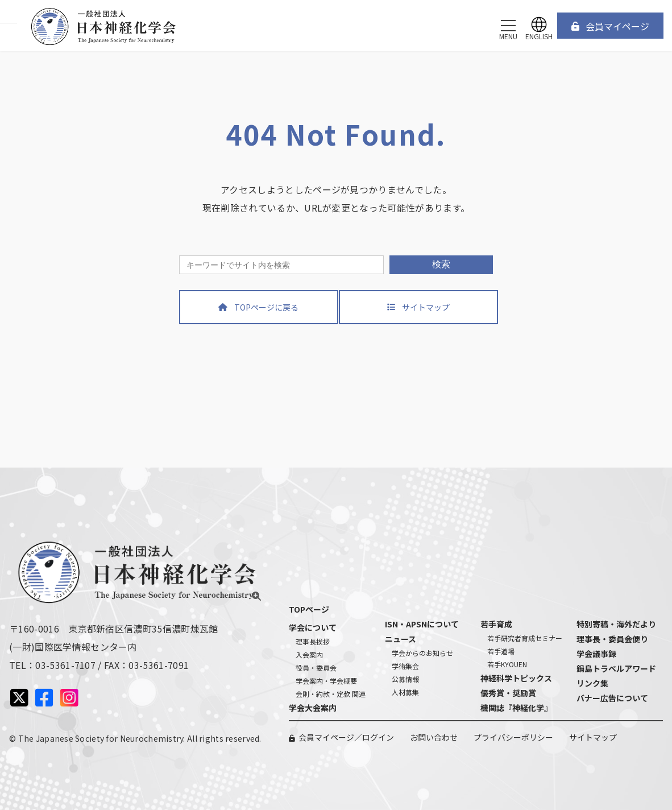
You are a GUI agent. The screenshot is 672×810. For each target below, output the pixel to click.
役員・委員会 (316, 668)
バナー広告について (612, 698)
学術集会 (405, 666)
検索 (441, 264)
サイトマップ (593, 737)
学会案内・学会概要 (326, 681)
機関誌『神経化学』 (516, 708)
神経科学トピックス (516, 678)
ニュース (401, 639)
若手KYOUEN (507, 664)
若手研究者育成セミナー (525, 638)
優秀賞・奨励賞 (508, 693)
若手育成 (496, 624)
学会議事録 (596, 654)
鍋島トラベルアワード (616, 668)
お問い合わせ (434, 737)
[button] (610, 26)
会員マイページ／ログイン (346, 737)
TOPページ (309, 609)
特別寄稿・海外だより (616, 624)
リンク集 (592, 683)
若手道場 (501, 651)
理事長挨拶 (313, 641)
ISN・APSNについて (422, 624)
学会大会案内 (313, 708)
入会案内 (309, 654)
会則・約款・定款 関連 (331, 694)
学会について (313, 627)
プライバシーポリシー (513, 737)
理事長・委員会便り (612, 639)
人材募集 (405, 692)
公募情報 (405, 679)
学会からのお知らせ (422, 653)
